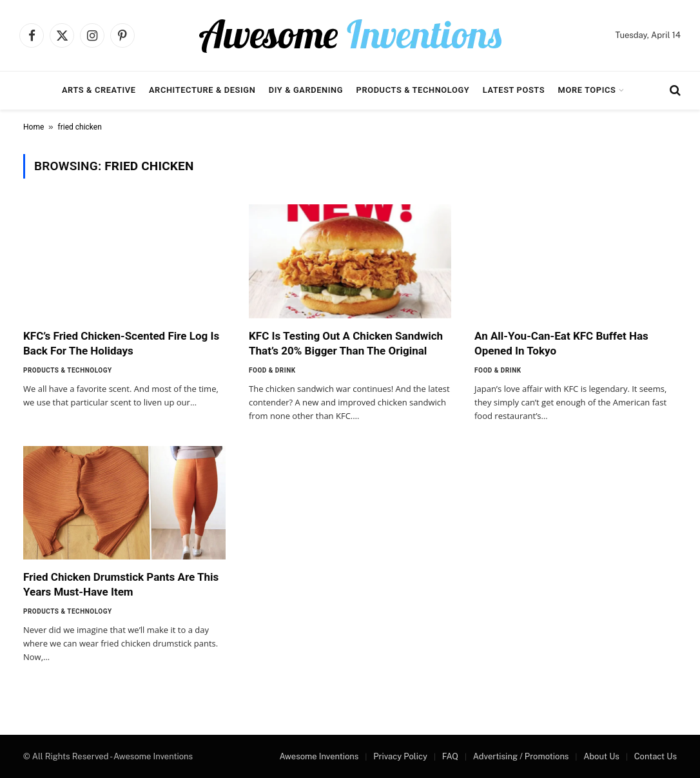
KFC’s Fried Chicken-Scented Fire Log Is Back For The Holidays (121, 343)
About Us (601, 756)
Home (34, 127)
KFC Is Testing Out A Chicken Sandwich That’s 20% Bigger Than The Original (346, 343)
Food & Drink (272, 370)
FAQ (450, 756)
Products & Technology (413, 90)
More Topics (587, 90)
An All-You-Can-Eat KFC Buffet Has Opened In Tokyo (561, 343)
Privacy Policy (400, 756)
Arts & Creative (99, 90)
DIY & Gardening (306, 90)
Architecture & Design (202, 90)
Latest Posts (514, 90)
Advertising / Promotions (521, 756)
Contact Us (656, 756)
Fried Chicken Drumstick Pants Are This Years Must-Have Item (121, 584)
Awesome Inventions (319, 756)
